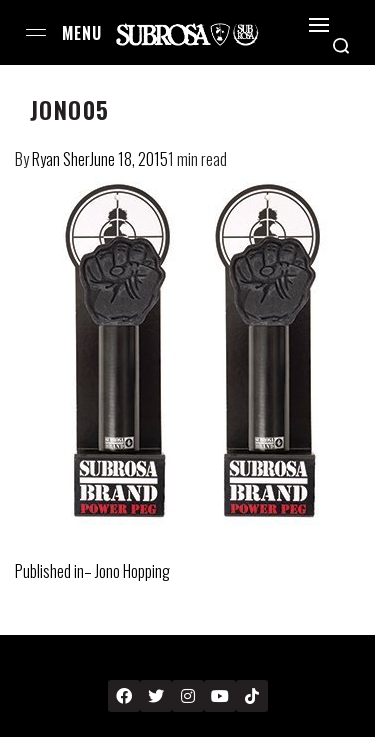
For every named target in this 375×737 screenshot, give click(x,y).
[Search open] (341, 46)
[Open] (319, 25)
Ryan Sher (61, 159)
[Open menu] (36, 32)
